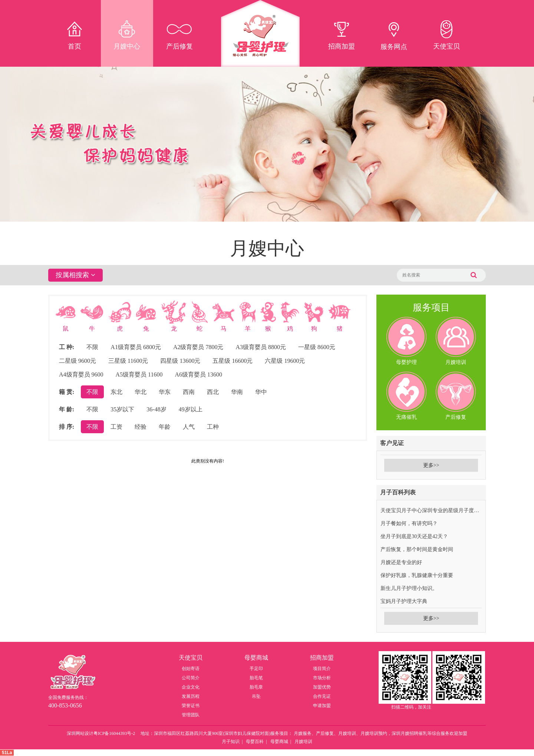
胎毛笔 (256, 678)
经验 (141, 427)
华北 (141, 392)
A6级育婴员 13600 (199, 374)
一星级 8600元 (317, 347)
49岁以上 (191, 409)
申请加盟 (322, 706)
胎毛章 (256, 687)
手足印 (256, 669)
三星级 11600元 (128, 361)
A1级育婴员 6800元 (136, 347)
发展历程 (191, 696)
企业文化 (191, 687)
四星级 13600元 (180, 361)
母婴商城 (279, 742)
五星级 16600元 (233, 361)
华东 (165, 392)
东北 (116, 392)
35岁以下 (122, 409)
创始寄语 (191, 669)
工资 (116, 427)
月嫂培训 (303, 742)
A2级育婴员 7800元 (198, 347)
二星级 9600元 (78, 361)
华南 (237, 392)
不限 (92, 347)
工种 (213, 427)
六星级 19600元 (285, 361)
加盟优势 (322, 687)
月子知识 (231, 742)
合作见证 (322, 696)
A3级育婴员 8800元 (261, 347)
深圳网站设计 (80, 733)
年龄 (165, 427)
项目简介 (322, 669)
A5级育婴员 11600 (139, 374)
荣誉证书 (191, 706)
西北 (213, 392)
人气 (189, 427)
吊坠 (256, 696)
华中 (261, 392)
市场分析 (322, 678)
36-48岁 (156, 409)
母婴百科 (255, 742)
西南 (189, 392)
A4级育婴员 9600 (81, 374)
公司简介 (191, 678)
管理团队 (191, 715)
